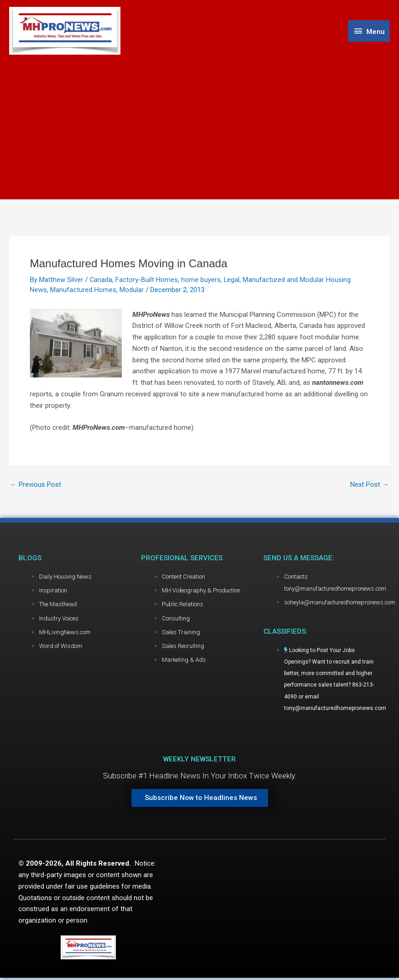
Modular (132, 291)
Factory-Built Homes (147, 281)
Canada (101, 281)
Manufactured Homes (83, 291)
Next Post (370, 486)
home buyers (201, 281)
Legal (232, 281)
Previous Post (36, 486)
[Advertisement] (199, 124)
